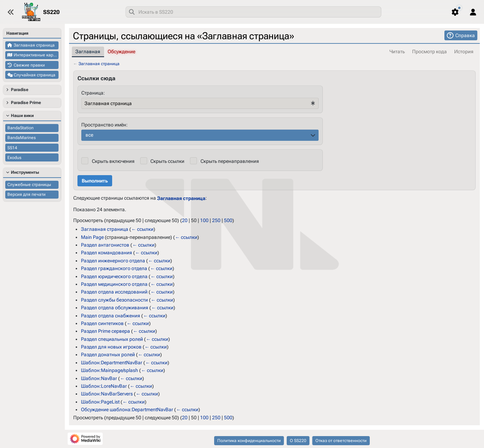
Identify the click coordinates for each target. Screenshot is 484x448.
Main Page (92, 237)
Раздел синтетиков (102, 323)
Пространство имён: (104, 125)
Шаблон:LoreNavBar (104, 386)
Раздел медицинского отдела (114, 284)
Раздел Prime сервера (105, 331)
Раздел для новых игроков (111, 347)
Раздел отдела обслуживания (115, 308)
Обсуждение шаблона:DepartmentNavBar (127, 409)
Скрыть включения (113, 161)
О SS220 (298, 441)
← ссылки (142, 229)
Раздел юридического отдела (114, 276)
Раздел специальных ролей (112, 339)
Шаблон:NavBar (99, 378)
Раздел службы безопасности (114, 300)
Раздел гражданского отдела (114, 268)
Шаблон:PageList (100, 402)
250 (216, 220)
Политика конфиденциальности (249, 441)
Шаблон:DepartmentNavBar (112, 363)
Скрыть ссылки (167, 161)
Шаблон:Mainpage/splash (110, 370)
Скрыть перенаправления (229, 161)
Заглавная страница (99, 64)
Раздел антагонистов (105, 245)
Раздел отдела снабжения (111, 315)
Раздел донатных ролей (108, 354)
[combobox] (253, 12)
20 (185, 220)
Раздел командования (107, 253)
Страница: (93, 93)
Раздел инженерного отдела (113, 261)
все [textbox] (89, 135)
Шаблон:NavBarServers (107, 394)
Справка (465, 35)
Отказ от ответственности (341, 441)
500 (228, 220)
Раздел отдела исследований (114, 292)
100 (204, 220)
